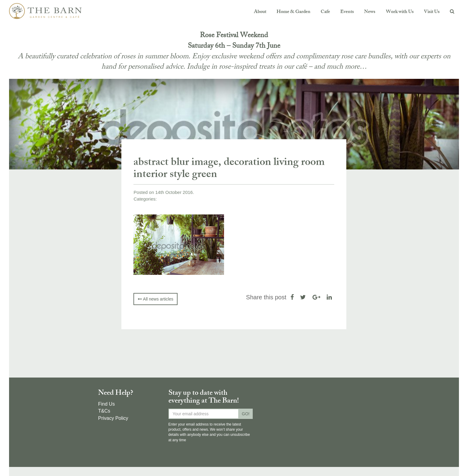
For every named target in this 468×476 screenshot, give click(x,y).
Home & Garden (293, 12)
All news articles (155, 299)
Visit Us (432, 12)
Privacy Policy (113, 418)
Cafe (325, 12)
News (370, 12)
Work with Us (400, 12)
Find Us (106, 404)
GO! (246, 414)
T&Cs (104, 411)
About (260, 12)
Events (347, 12)
